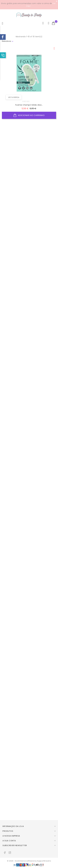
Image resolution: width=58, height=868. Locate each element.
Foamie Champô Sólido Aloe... (29, 105)
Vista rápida (14, 97)
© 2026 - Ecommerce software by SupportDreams (29, 861)
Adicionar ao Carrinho (29, 115)
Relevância (6, 41)
